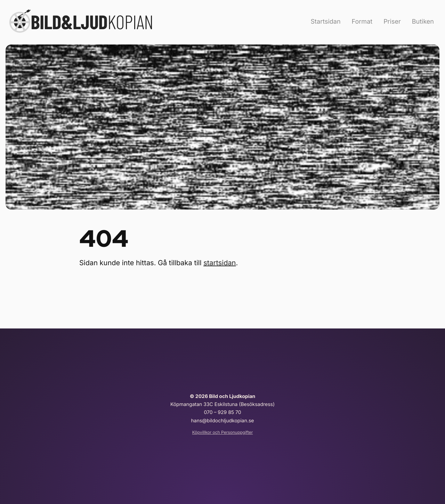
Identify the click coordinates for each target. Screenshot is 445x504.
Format (362, 22)
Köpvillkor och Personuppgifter (222, 432)
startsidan (220, 263)
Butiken (423, 22)
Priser (392, 22)
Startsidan (326, 22)
